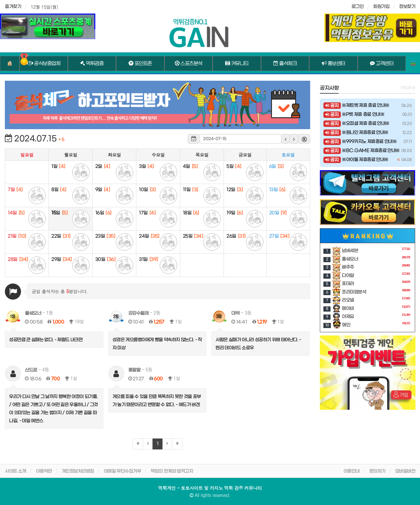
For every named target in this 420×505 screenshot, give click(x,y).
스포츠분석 (189, 64)
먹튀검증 (92, 64)
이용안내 (352, 471)
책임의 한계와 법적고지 (172, 471)
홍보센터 (333, 64)
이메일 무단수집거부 (122, 471)
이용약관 (44, 471)
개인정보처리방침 (78, 471)
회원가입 (381, 7)
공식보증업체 (43, 64)
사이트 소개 (16, 471)
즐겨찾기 (13, 7)
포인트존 (140, 64)
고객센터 (382, 64)
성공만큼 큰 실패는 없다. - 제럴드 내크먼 (46, 340)
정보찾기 (407, 7)
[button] (286, 139)
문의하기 (377, 471)
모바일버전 (405, 471)
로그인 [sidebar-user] (358, 7)
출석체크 (285, 64)
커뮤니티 (237, 64)
